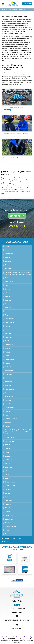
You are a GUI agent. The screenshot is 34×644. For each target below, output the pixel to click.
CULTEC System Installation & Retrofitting (13, 109)
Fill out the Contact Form (17, 210)
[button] (3, 4)
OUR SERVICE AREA (17, 242)
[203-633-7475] (17, 625)
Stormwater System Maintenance (14, 158)
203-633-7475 (17, 226)
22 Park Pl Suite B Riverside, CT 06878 (17, 620)
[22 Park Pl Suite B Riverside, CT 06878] (17, 616)
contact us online (9, 192)
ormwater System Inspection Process (15, 134)
